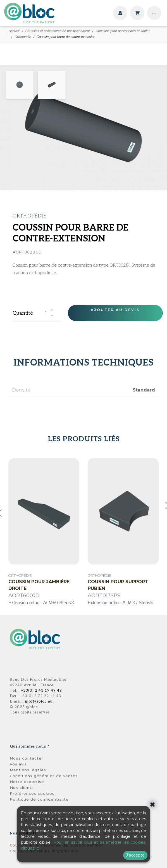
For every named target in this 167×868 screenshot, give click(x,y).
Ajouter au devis (115, 310)
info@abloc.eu (39, 701)
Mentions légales (28, 770)
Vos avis (18, 764)
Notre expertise (27, 782)
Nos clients (22, 788)
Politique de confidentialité (39, 799)
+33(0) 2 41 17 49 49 (41, 691)
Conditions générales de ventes (44, 776)
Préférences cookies (32, 793)
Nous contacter (27, 758)
